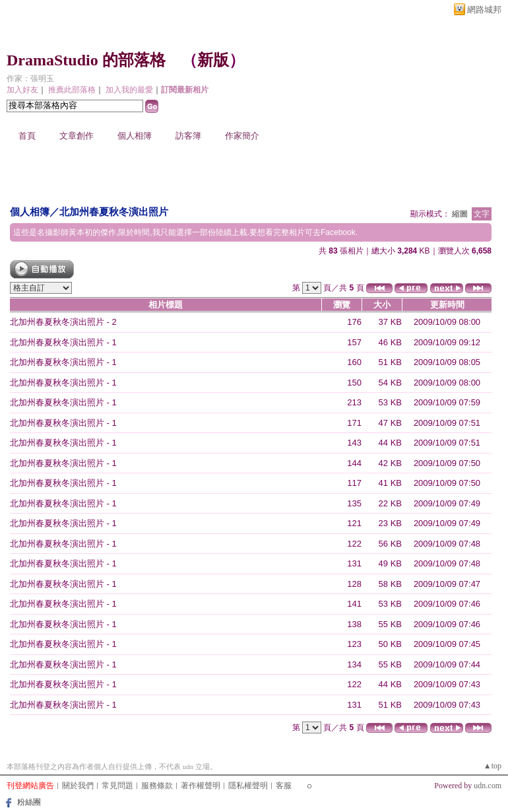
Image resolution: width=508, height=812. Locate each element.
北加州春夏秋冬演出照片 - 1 (63, 342)
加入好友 (22, 90)
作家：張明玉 (30, 79)
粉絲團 (29, 802)
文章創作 (77, 136)
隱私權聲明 (248, 786)
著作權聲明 (201, 786)
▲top (492, 766)
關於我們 (78, 786)
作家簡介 (242, 136)
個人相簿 (135, 136)
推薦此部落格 (72, 90)
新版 (213, 60)
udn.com (488, 786)
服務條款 (157, 786)
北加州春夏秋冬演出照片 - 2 (63, 322)
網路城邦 (484, 10)
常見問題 (117, 786)
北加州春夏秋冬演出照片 (114, 212)
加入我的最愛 (129, 90)
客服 (284, 786)
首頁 (27, 136)
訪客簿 (188, 136)
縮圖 (460, 214)
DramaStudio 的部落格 (86, 60)
